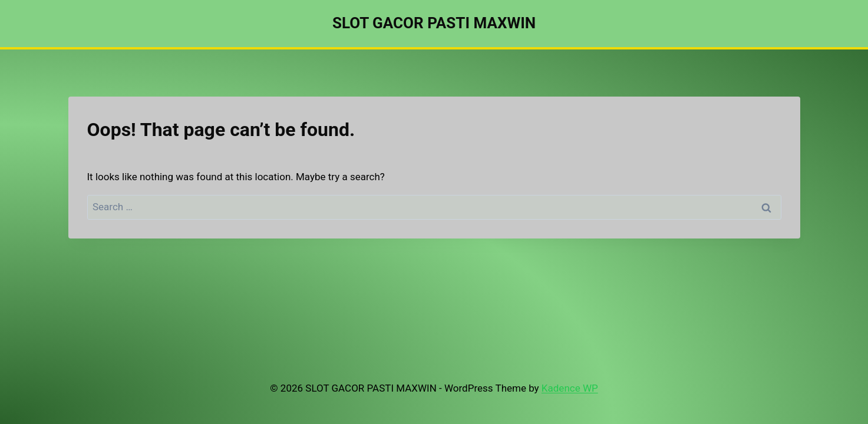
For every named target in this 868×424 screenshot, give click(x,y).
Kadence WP (570, 388)
